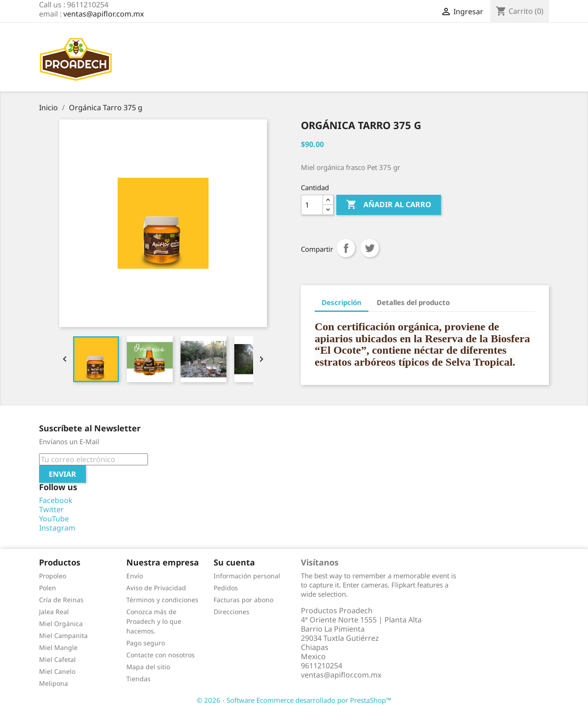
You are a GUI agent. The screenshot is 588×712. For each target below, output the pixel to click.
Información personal (247, 576)
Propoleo (53, 576)
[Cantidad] (312, 205)
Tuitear (370, 248)
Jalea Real (54, 612)
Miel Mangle (58, 647)
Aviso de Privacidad (156, 588)
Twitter (51, 509)
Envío (135, 576)
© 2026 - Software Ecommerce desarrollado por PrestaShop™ (294, 700)
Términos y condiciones (162, 600)
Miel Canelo (57, 671)
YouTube (54, 519)
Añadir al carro (389, 205)
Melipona (54, 683)
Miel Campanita (63, 636)
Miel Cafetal (57, 659)
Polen (48, 588)
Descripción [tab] (342, 302)
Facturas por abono (243, 600)
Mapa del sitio (148, 667)
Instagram (57, 528)
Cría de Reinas (61, 600)
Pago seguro (146, 643)
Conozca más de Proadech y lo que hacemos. (154, 621)
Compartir (346, 248)
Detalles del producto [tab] (413, 302)
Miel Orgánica (61, 624)
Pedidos (226, 588)
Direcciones (232, 612)
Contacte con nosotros (161, 655)
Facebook (56, 500)
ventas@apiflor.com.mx (104, 14)
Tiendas (139, 679)
